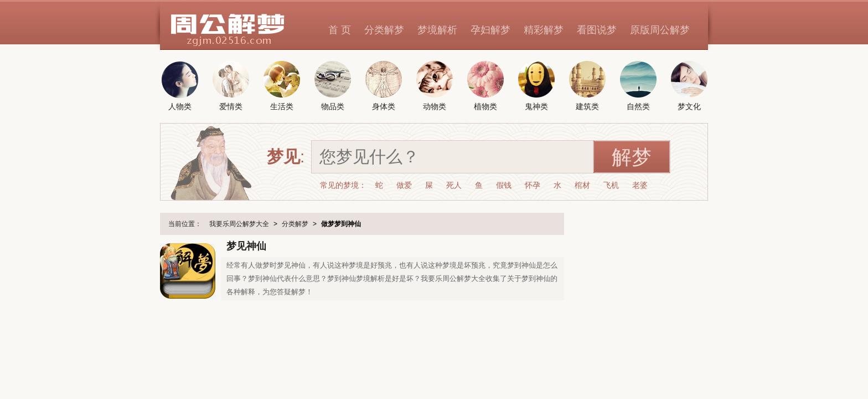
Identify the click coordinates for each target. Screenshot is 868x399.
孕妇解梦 (490, 30)
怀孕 (533, 185)
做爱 (404, 185)
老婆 (640, 185)
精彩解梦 (544, 30)
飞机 (611, 185)
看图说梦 (597, 30)
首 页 (340, 30)
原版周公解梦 (660, 30)
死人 (454, 185)
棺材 (582, 185)
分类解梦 (384, 30)
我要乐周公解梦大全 (239, 224)
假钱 (504, 185)
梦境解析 (437, 30)
